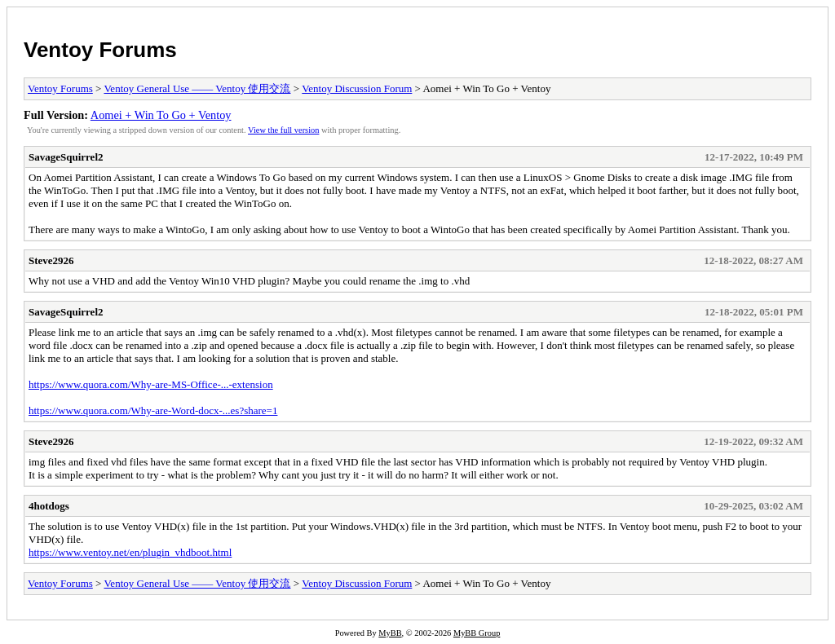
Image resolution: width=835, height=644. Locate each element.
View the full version (283, 130)
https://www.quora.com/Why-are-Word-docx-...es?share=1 (153, 410)
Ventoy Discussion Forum (357, 88)
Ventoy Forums (100, 50)
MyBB (390, 633)
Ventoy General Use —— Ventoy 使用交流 (197, 88)
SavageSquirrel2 (66, 157)
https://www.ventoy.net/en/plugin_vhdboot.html (130, 552)
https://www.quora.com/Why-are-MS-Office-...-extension (151, 384)
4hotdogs (49, 506)
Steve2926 (51, 260)
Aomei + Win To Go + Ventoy (161, 115)
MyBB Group (477, 633)
